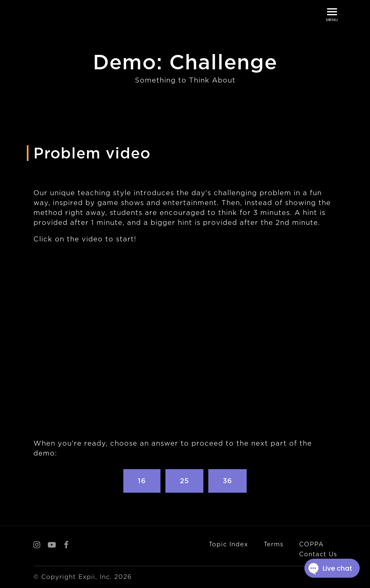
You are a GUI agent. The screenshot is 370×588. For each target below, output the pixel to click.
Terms (273, 544)
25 (184, 481)
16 (142, 481)
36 (227, 481)
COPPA (311, 544)
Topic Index (228, 544)
